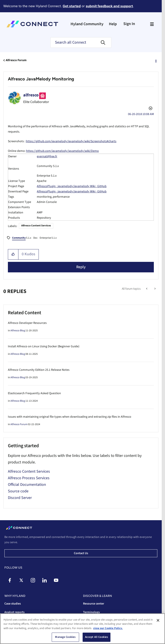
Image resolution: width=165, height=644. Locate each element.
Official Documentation (27, 485)
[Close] (158, 620)
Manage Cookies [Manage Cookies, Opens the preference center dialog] (65, 637)
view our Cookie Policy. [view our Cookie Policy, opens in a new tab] (108, 628)
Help (113, 24)
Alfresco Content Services (36, 226)
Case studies (13, 604)
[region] (82, 629)
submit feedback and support (109, 6)
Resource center (94, 604)
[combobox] (81, 43)
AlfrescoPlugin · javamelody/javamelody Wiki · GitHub (72, 186)
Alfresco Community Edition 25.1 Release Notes (39, 370)
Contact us (81, 553)
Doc (35, 238)
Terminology (91, 612)
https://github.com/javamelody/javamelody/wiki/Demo (62, 151)
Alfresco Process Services (29, 478)
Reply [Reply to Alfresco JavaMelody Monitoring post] (81, 267)
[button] (13, 254)
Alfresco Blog (18, 331)
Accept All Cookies (97, 637)
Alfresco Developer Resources (27, 323)
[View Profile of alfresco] (31, 95)
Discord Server (20, 498)
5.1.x (22, 238)
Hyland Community (87, 24)
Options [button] (156, 60)
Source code (18, 491)
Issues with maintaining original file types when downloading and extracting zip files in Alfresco (70, 417)
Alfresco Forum (16, 60)
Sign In (129, 24)
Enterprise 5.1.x (48, 238)
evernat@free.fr (47, 156)
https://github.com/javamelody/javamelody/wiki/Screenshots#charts (71, 141)
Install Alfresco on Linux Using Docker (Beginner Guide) (44, 346)
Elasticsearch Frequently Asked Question (34, 393)
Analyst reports (14, 612)
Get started (72, 6)
